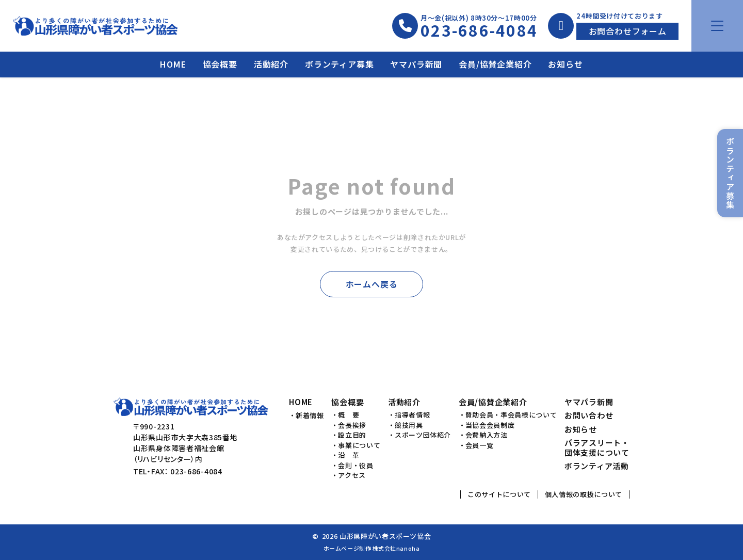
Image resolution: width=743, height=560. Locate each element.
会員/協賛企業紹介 (495, 64)
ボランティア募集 (339, 64)
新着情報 (310, 415)
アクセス (352, 475)
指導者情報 (412, 415)
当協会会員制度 (490, 425)
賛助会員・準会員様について (511, 415)
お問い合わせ (589, 416)
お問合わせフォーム (628, 31)
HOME (173, 64)
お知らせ (565, 64)
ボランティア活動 (597, 466)
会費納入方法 (487, 435)
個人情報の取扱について (584, 494)
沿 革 (349, 455)
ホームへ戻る (372, 284)
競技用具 (409, 425)
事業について (359, 445)
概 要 (349, 415)
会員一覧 (480, 445)
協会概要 (220, 64)
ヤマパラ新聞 (416, 64)
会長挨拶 (352, 425)
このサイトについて (499, 494)
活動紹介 (271, 64)
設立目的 (352, 435)
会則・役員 (356, 466)
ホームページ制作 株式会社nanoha (372, 548)
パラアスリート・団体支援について (597, 448)
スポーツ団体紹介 (423, 435)
